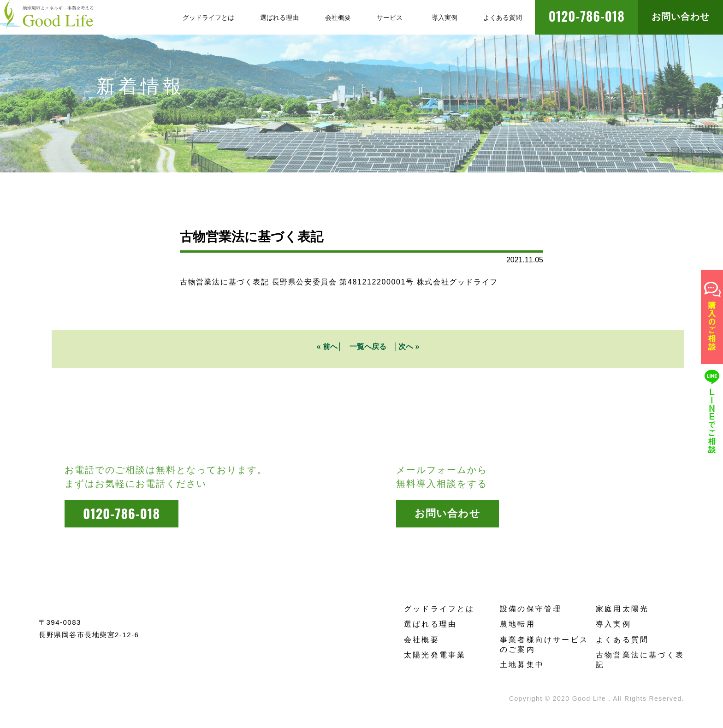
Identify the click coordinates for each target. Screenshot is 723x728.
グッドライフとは (439, 609)
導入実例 (613, 624)
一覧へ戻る (368, 346)
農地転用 (518, 624)
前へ (330, 346)
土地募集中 (522, 665)
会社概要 (422, 640)
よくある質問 (622, 640)
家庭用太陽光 (622, 609)
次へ (406, 346)
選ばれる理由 (430, 624)
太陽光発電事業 (435, 655)
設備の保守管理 (531, 609)
